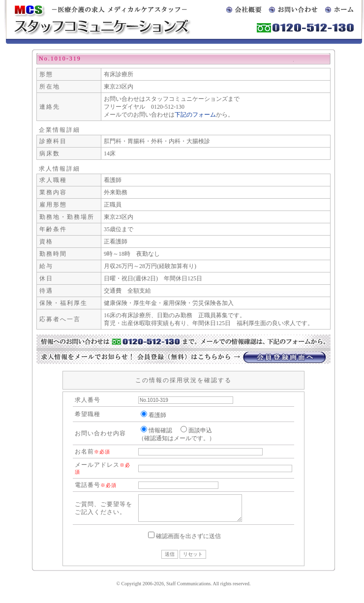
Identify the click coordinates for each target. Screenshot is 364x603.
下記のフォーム (195, 115)
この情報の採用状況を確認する (183, 380)
